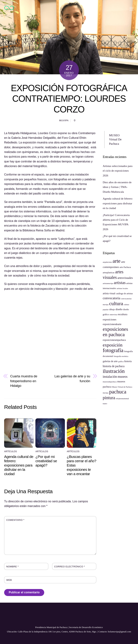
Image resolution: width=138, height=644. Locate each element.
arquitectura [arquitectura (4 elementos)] (107, 262)
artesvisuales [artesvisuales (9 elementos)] (125, 278)
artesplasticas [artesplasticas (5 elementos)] (109, 273)
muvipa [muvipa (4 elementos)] (106, 393)
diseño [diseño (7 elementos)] (119, 309)
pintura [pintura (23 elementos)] (109, 398)
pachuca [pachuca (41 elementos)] (118, 392)
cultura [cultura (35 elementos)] (116, 303)
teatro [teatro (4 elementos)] (105, 404)
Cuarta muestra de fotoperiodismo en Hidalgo (24, 381)
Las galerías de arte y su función (72, 379)
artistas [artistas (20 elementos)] (120, 283)
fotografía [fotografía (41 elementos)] (113, 350)
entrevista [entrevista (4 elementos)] (113, 315)
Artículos (11, 451)
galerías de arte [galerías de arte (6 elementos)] (110, 361)
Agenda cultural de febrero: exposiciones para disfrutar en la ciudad (19, 465)
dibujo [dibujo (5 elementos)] (112, 309)
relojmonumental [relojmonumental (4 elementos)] (122, 399)
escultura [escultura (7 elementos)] (122, 314)
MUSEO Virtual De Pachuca (115, 140)
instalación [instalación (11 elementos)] (110, 377)
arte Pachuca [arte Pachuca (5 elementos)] (125, 267)
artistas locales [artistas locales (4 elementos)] (122, 288)
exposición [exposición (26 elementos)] (113, 345)
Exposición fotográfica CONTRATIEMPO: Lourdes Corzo (69, 99)
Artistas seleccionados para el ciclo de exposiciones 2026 (118, 171)
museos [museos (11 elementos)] (123, 377)
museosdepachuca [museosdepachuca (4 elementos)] (110, 382)
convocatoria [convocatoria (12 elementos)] (111, 298)
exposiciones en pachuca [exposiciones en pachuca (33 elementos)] (115, 332)
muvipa (64, 120)
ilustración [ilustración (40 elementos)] (114, 371)
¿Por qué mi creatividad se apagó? (46, 461)
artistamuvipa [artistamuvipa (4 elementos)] (108, 283)
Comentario (15, 520)
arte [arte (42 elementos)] (116, 261)
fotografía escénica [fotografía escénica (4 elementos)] (121, 356)
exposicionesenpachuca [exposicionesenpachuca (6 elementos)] (114, 340)
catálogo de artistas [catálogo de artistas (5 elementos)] (124, 294)
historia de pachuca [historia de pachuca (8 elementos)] (114, 366)
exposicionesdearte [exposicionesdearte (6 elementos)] (112, 324)
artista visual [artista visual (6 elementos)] (109, 293)
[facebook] (61, 618)
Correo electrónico (70, 567)
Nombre (12, 567)
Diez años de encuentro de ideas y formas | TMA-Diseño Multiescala (117, 187)
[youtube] (69, 618)
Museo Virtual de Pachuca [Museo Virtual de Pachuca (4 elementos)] (122, 387)
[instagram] (77, 618)
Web (9, 580)
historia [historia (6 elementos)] (128, 361)
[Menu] (132, 9)
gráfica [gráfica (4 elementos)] (121, 361)
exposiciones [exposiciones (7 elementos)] (110, 319)
